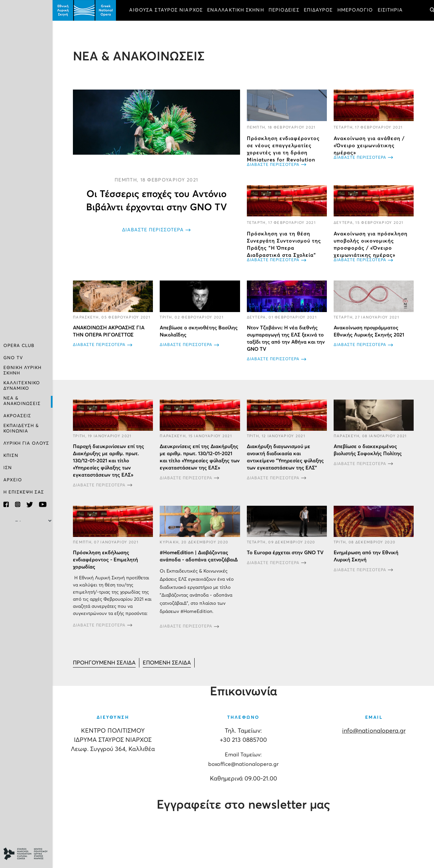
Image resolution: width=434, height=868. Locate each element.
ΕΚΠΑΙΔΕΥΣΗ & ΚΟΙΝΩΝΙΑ (21, 429)
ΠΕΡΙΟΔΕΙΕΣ (284, 10)
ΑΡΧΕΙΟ (13, 480)
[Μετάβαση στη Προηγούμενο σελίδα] (104, 663)
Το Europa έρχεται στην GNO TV (285, 553)
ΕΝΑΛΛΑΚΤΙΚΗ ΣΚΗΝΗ (236, 10)
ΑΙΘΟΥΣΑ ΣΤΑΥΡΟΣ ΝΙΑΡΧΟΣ (166, 10)
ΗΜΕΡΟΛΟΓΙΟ (355, 10)
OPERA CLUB (19, 346)
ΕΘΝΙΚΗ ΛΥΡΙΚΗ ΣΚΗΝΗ (22, 371)
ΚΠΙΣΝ (11, 456)
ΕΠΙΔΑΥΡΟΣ (318, 10)
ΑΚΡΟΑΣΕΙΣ (17, 416)
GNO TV (13, 358)
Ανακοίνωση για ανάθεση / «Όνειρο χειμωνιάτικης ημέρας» (369, 146)
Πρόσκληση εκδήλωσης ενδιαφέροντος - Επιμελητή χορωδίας (105, 560)
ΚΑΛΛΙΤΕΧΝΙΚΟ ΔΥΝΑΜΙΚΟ (22, 386)
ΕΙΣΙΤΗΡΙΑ (390, 10)
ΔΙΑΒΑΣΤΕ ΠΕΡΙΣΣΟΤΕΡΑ (153, 230)
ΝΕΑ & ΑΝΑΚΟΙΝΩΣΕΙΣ (22, 401)
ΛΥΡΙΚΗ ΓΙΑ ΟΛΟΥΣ (26, 443)
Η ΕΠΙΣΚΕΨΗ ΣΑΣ (24, 492)
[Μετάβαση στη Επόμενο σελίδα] (167, 663)
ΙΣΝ (8, 468)
